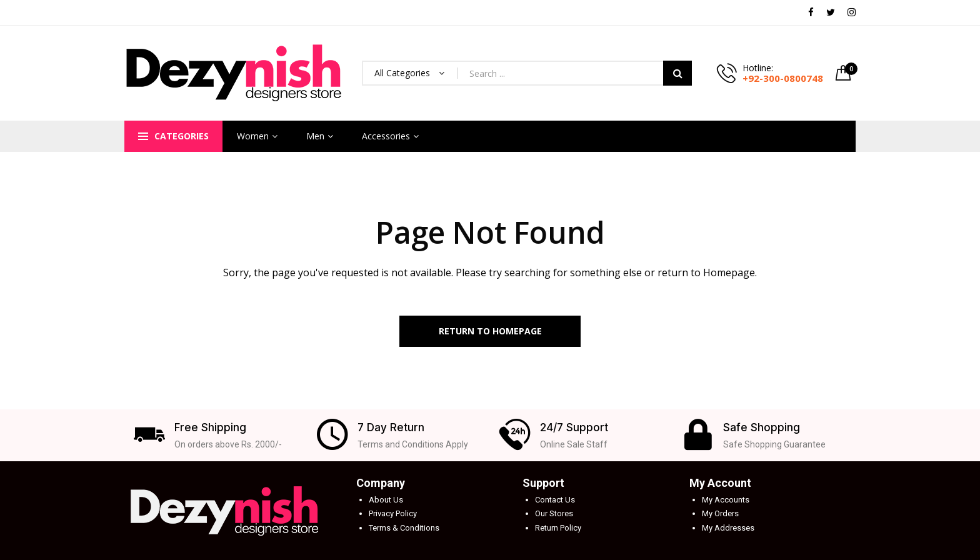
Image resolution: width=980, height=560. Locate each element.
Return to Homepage (490, 331)
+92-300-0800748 (783, 78)
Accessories (386, 136)
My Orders (720, 513)
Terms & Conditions (404, 528)
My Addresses (728, 528)
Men (315, 136)
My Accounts (726, 500)
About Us (386, 500)
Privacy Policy (393, 513)
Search (677, 73)
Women (253, 136)
